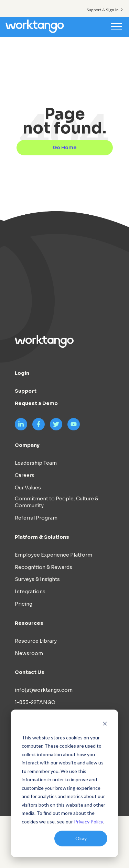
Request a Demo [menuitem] (36, 403)
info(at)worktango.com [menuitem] (44, 690)
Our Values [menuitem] (28, 488)
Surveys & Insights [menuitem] (37, 579)
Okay (81, 838)
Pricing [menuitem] (24, 604)
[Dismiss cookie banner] (105, 724)
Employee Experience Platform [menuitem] (53, 555)
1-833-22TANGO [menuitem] (35, 702)
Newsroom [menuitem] (29, 653)
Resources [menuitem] (29, 623)
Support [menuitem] (26, 391)
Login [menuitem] (22, 373)
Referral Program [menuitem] (36, 518)
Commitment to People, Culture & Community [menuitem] (57, 502)
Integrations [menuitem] (30, 592)
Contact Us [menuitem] (30, 672)
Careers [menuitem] (25, 475)
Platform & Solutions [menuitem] (42, 537)
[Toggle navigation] (116, 26)
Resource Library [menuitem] (36, 641)
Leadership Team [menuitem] (36, 463)
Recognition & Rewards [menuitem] (44, 567)
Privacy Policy (88, 822)
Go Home (65, 147)
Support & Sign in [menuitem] (103, 10)
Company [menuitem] (27, 445)
